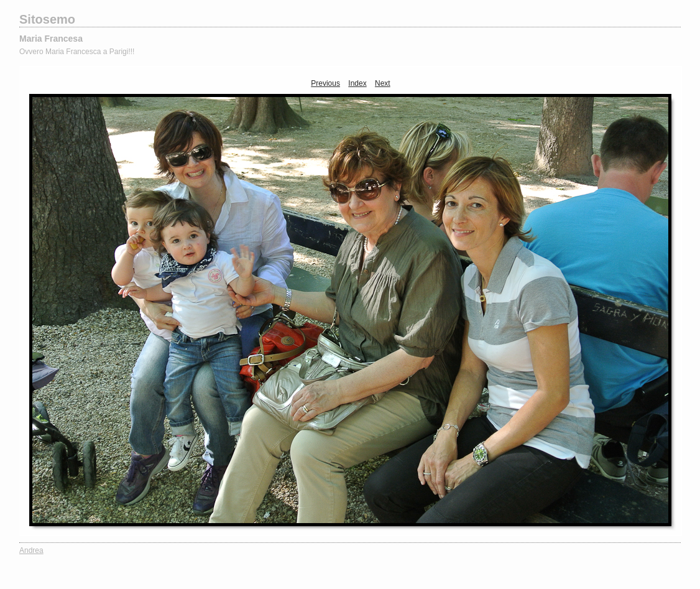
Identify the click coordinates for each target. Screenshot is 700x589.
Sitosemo (47, 19)
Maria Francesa (51, 39)
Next (383, 83)
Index (357, 83)
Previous (325, 83)
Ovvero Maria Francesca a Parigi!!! (77, 52)
